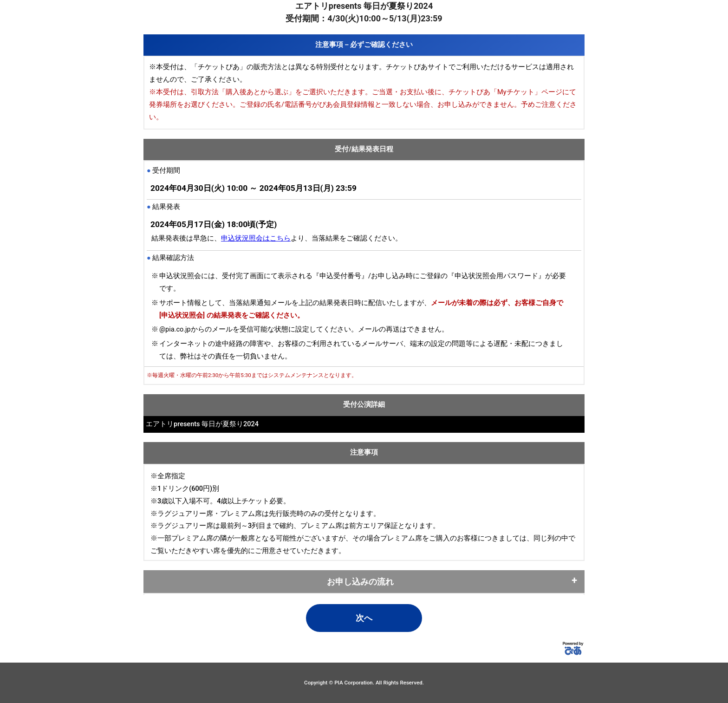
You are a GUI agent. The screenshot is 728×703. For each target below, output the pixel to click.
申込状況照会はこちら (256, 238)
